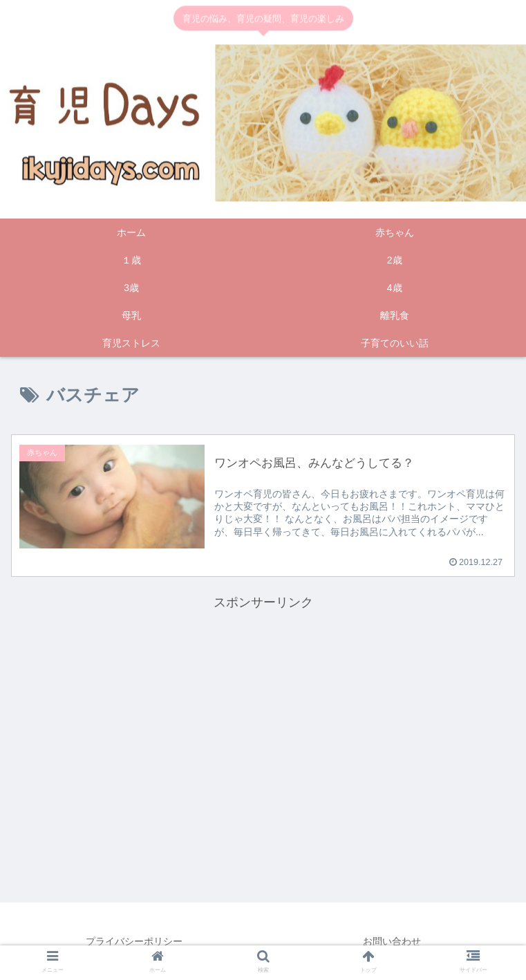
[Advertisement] (263, 711)
